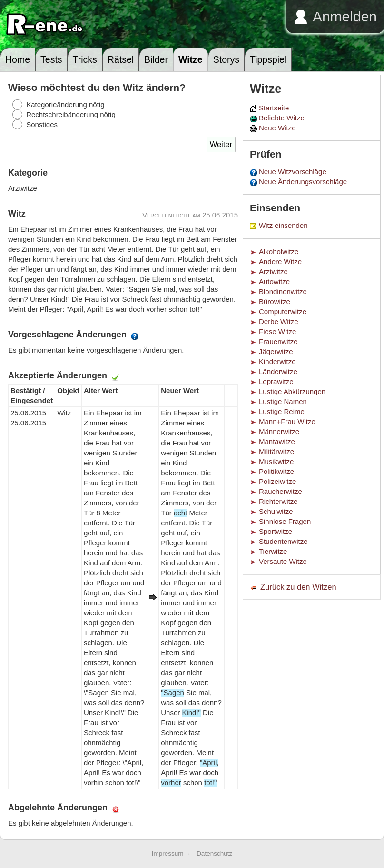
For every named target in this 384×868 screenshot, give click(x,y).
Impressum (168, 853)
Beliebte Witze (282, 118)
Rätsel (121, 59)
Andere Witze (280, 261)
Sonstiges (42, 124)
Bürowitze (275, 301)
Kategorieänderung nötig (65, 104)
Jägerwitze (276, 351)
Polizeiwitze (277, 481)
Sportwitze (276, 531)
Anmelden (345, 16)
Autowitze (274, 281)
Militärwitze (276, 451)
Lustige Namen (283, 401)
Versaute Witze (283, 561)
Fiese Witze (277, 331)
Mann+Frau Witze (287, 421)
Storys (226, 59)
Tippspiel (268, 59)
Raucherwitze (281, 491)
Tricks (85, 59)
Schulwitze (276, 511)
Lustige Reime (282, 411)
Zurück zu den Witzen (298, 587)
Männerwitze (279, 431)
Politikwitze (276, 471)
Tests (51, 59)
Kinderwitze (277, 361)
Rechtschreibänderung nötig (71, 114)
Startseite (274, 108)
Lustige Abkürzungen (292, 391)
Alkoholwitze (279, 252)
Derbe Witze (279, 321)
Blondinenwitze (283, 291)
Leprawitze (276, 381)
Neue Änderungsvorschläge (303, 182)
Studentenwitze (283, 541)
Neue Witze (277, 128)
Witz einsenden (283, 225)
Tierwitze (273, 551)
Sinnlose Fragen (285, 521)
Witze (191, 59)
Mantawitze (277, 441)
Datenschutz (214, 853)
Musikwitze (276, 461)
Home (18, 59)
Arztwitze (273, 271)
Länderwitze (278, 371)
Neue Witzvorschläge (293, 172)
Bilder (156, 59)
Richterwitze (278, 501)
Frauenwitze (278, 341)
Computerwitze (283, 311)
